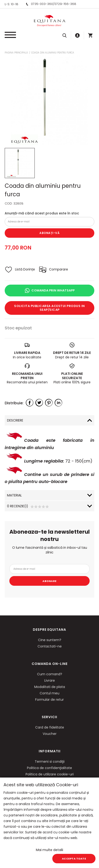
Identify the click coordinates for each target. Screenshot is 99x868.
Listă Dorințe (25, 269)
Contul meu (49, 693)
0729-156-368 (65, 4)
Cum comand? (50, 674)
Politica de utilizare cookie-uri (50, 774)
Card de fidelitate (50, 727)
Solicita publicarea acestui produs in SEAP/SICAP (49, 308)
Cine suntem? (50, 640)
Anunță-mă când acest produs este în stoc (42, 213)
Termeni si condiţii (50, 762)
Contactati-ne (50, 646)
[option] (49, 100)
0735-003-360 (42, 4)
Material (14, 495)
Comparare (59, 269)
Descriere (15, 420)
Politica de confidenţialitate (49, 768)
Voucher (50, 734)
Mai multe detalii (49, 850)
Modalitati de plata (50, 687)
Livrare (50, 680)
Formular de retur (49, 700)
